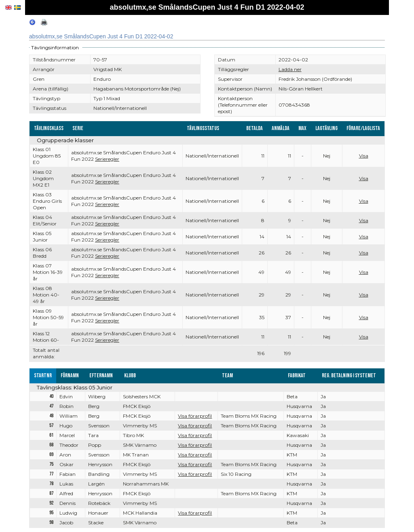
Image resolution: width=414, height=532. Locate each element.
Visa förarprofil (195, 416)
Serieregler (107, 159)
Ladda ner (290, 69)
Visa (364, 156)
